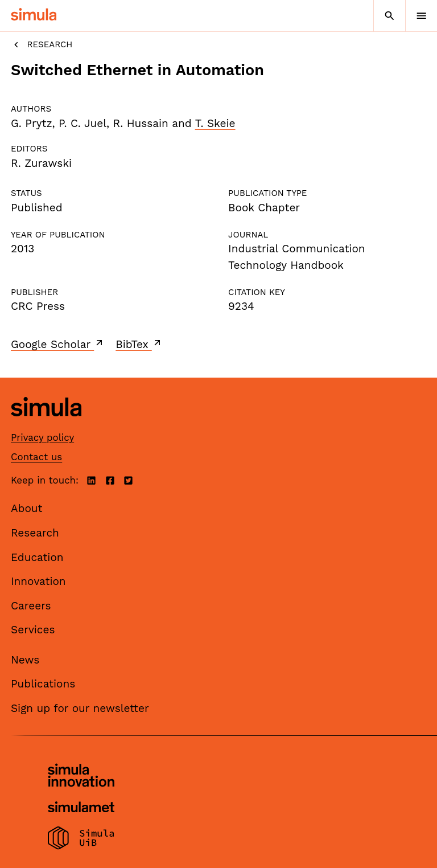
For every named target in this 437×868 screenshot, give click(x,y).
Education (37, 557)
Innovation (38, 581)
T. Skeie (215, 123)
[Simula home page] (46, 425)
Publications (43, 684)
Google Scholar (58, 344)
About (27, 508)
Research (42, 45)
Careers (31, 606)
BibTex (139, 344)
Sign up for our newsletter (80, 708)
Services (33, 630)
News (25, 660)
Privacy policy (42, 437)
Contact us (36, 457)
